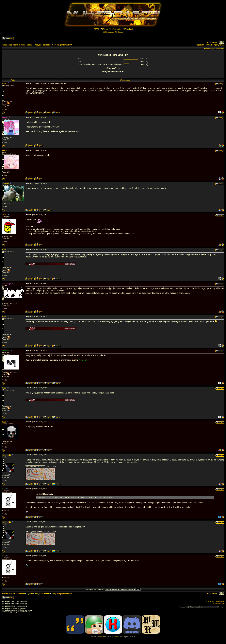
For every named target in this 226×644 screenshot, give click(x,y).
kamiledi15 (6, 455)
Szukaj (105, 29)
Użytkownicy (115, 29)
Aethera (5, 117)
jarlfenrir (6, 184)
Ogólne (30, 45)
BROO (5, 215)
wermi (5, 150)
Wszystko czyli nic (42, 45)
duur (4, 422)
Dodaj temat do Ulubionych (215, 601)
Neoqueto (6, 351)
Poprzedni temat (203, 45)
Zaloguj (119, 32)
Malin (4, 83)
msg (4, 489)
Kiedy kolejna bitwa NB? (62, 45)
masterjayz (6, 284)
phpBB (102, 637)
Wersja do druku (218, 603)
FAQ (97, 29)
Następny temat (218, 45)
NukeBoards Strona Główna (13, 45)
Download (128, 29)
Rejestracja (109, 32)
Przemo (116, 637)
